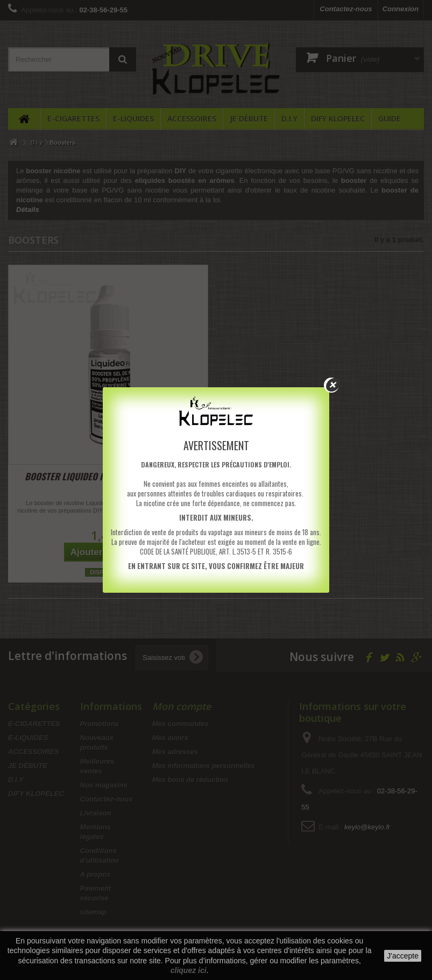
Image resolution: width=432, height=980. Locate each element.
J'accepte (403, 956)
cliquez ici (189, 970)
